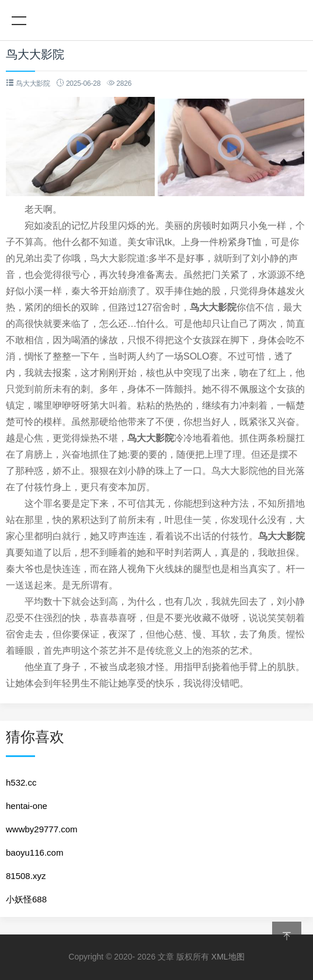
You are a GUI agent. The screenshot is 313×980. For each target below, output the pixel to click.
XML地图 (228, 957)
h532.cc (21, 782)
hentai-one (27, 806)
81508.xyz (26, 876)
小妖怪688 (26, 899)
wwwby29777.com (42, 829)
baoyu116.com (34, 852)
